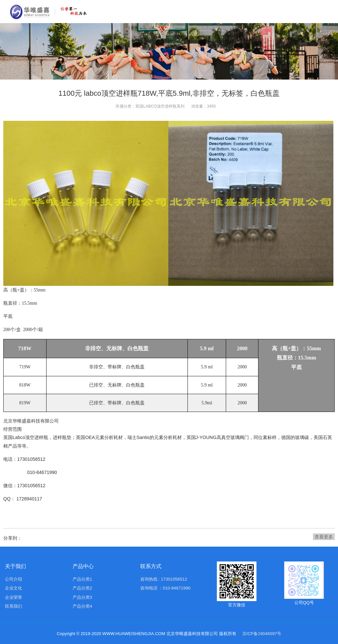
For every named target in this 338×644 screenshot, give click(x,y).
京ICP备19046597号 (262, 634)
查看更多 (324, 537)
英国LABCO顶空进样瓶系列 (160, 106)
